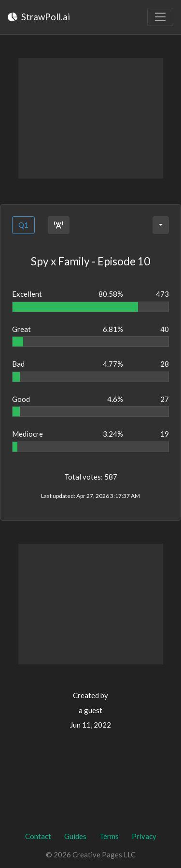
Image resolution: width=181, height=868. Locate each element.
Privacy (144, 836)
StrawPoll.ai (39, 17)
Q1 (23, 225)
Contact (38, 836)
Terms (109, 836)
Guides (75, 836)
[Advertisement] (91, 118)
